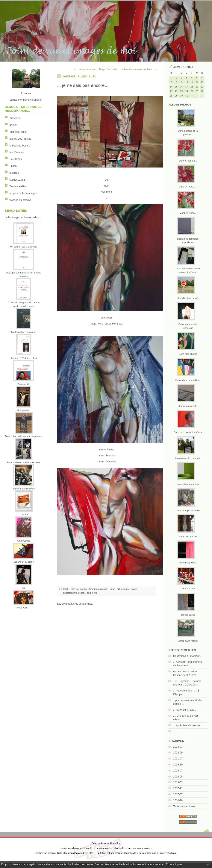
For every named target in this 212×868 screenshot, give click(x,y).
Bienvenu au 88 (18, 132)
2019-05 (178, 777)
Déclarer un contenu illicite (49, 853)
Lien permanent (79, 589)
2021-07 (178, 759)
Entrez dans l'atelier (188, 641)
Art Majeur (15, 118)
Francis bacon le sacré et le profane (24, 436)
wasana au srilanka (20, 200)
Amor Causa (23, 541)
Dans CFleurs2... (188, 161)
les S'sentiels (17, 152)
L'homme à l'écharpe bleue (23, 358)
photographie (70, 593)
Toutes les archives (184, 806)
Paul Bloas (16, 159)
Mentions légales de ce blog (79, 853)
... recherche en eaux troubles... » (137, 69)
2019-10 (178, 765)
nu (24, 588)
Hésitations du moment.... (188, 656)
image (134, 589)
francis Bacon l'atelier (24, 489)
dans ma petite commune (188, 458)
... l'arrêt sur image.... (185, 710)
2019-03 (178, 782)
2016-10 (178, 800)
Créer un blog (98, 843)
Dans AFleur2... (188, 213)
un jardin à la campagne (23, 193)
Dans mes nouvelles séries (188, 432)
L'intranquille (23, 384)
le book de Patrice (20, 146)
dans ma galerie (188, 563)
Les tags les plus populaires (138, 848)
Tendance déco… (19, 186)
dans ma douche (188, 536)
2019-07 (178, 771)
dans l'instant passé (188, 298)
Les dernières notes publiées (107, 848)
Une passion (23, 410)
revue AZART (24, 608)
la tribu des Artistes (20, 139)
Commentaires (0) (99, 589)
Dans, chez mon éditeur (188, 380)
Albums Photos (180, 105)
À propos (26, 93)
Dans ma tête (188, 589)
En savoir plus (174, 864)
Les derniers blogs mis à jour (75, 848)
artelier (13, 125)
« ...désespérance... (86, 69)
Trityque (23, 515)
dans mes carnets (188, 406)
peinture (125, 589)
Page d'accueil (108, 69)
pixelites (14, 173)
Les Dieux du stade (24, 562)
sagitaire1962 (17, 180)
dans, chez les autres (188, 484)
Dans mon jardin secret (188, 510)
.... (175, 731)
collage (82, 593)
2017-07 (178, 794)
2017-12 (178, 788)
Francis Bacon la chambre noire (23, 462)
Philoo (13, 166)
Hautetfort (115, 843)
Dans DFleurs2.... (188, 187)
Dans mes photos (188, 354)
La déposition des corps (24, 332)
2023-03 (178, 747)
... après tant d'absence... (188, 725)
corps (90, 593)
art (118, 589)
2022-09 (178, 753)
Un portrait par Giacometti (24, 247)
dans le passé (188, 615)
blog (174, 853)
